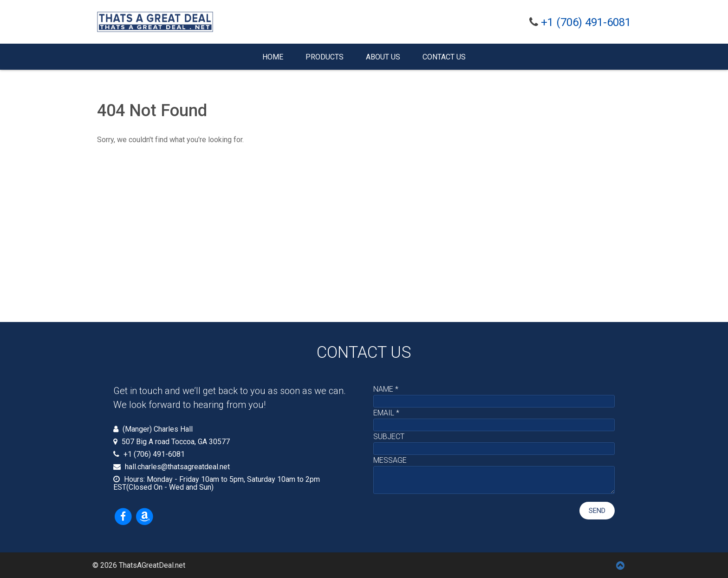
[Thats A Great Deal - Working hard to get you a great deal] (155, 22)
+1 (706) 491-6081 (586, 22)
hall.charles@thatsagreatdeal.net (177, 467)
